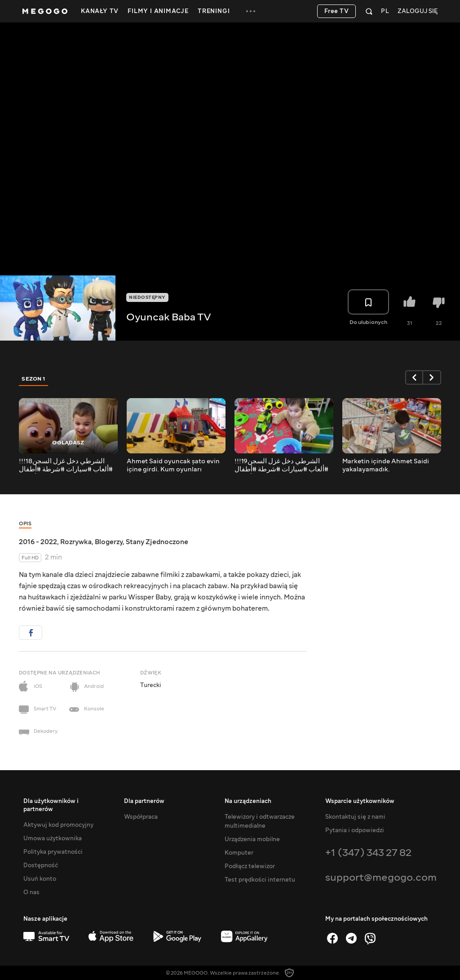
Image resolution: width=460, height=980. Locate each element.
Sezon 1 (34, 379)
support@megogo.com (381, 877)
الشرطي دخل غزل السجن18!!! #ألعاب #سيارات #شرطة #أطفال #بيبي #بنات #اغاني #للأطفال (66, 466)
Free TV (337, 11)
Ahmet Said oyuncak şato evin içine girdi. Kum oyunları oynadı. (173, 466)
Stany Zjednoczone (157, 542)
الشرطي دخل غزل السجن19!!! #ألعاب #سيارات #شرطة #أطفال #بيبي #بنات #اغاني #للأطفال (281, 466)
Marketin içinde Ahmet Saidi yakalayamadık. (386, 466)
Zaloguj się (418, 11)
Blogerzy (109, 542)
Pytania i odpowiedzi (355, 830)
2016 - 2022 (38, 542)
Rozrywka (76, 542)
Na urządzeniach (248, 801)
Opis (25, 524)
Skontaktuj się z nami (355, 817)
